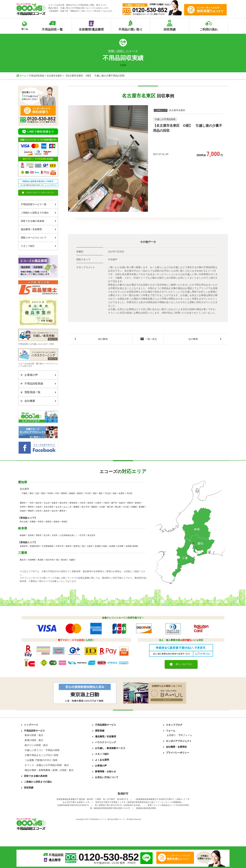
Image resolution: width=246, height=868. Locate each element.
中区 (57, 493)
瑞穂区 (72, 493)
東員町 (41, 560)
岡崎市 (31, 511)
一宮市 (31, 503)
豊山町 (118, 507)
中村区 (50, 493)
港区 (95, 493)
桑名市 (23, 560)
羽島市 (39, 535)
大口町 (126, 507)
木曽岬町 (32, 560)
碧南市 (57, 522)
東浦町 (142, 507)
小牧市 (106, 503)
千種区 (24, 493)
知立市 (55, 511)
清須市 (90, 503)
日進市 (39, 507)
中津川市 (60, 546)
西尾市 (49, 522)
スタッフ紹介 (38, 246)
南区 (101, 493)
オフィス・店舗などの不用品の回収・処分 (47, 765)
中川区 (88, 493)
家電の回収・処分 (34, 740)
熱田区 (80, 493)
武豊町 (33, 522)
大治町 (102, 507)
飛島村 (94, 507)
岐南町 (23, 535)
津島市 (130, 503)
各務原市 (24, 546)
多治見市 (91, 535)
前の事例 (103, 339)
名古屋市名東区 (57, 76)
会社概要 (37, 401)
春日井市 (63, 503)
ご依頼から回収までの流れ (38, 213)
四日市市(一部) (52, 560)
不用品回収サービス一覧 (38, 204)
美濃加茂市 (35, 546)
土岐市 (90, 546)
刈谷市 (39, 511)
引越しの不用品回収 (165, 119)
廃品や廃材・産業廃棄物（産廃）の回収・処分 (49, 770)
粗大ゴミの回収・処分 (36, 745)
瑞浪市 (69, 546)
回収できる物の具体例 (38, 221)
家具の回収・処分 (34, 735)
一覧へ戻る (148, 339)
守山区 (108, 493)
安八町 (47, 535)
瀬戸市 (114, 503)
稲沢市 (39, 503)
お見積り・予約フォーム (179, 735)
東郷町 (76, 507)
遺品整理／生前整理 (38, 229)
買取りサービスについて (38, 238)
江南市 (98, 503)
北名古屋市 (49, 507)
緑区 (115, 493)
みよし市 (67, 507)
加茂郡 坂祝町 (132, 546)
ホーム (22, 76)
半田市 (41, 522)
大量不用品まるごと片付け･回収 (42, 755)
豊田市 (62, 511)
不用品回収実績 (38, 76)
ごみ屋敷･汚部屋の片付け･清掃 (41, 760)
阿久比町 (24, 522)
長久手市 (85, 507)
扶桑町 (134, 507)
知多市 (122, 503)
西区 (43, 493)
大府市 (82, 503)
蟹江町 (110, 507)
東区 (31, 493)
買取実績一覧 (37, 392)
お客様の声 (37, 375)
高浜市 (47, 511)
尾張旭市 (73, 503)
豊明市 (31, 507)
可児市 (82, 535)
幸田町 (64, 522)
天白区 (129, 493)
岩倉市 (55, 503)
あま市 (59, 507)
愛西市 (23, 503)
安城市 (23, 511)
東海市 (138, 503)
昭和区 (64, 493)
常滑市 (23, 507)
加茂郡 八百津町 (116, 546)
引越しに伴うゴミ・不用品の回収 (42, 750)
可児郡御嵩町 (48, 546)
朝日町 (64, 560)
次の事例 (193, 339)
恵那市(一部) (79, 546)
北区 (37, 493)
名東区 (122, 493)
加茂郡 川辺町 (101, 546)
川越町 (72, 560)
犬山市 (47, 503)
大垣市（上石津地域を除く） (65, 535)
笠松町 (31, 535)
